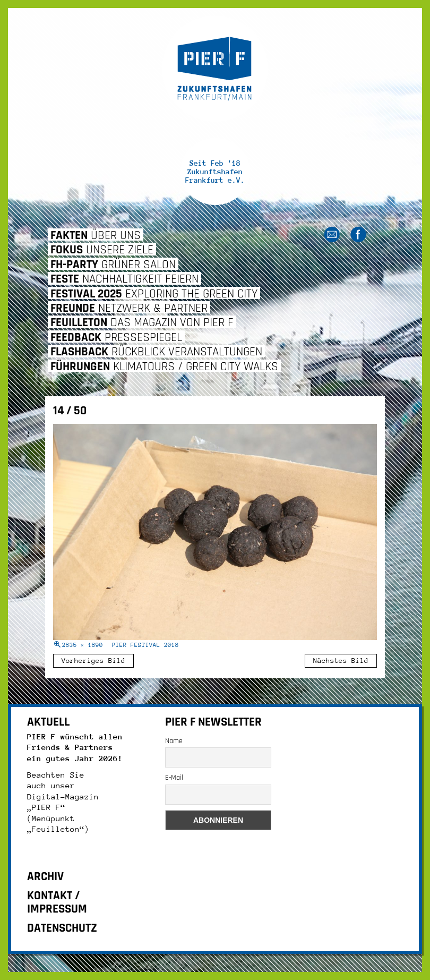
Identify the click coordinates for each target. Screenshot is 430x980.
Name (174, 741)
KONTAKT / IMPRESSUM (57, 902)
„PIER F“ (46, 807)
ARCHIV (45, 877)
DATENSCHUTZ (62, 928)
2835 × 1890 (83, 645)
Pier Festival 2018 (145, 645)
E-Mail (174, 778)
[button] (23, 957)
